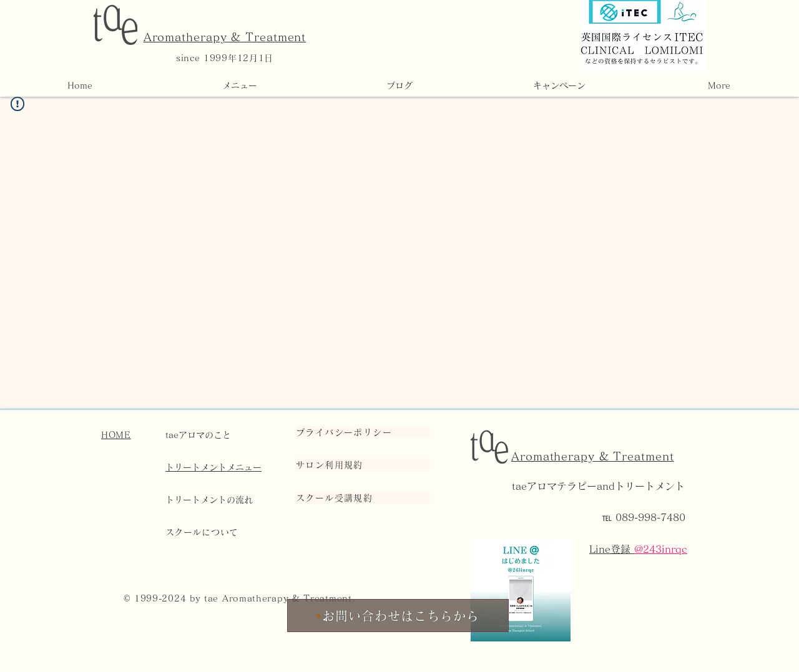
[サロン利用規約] (363, 465)
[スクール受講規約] (363, 498)
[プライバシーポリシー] (363, 432)
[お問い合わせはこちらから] (398, 616)
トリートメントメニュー (213, 467)
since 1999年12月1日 (225, 58)
